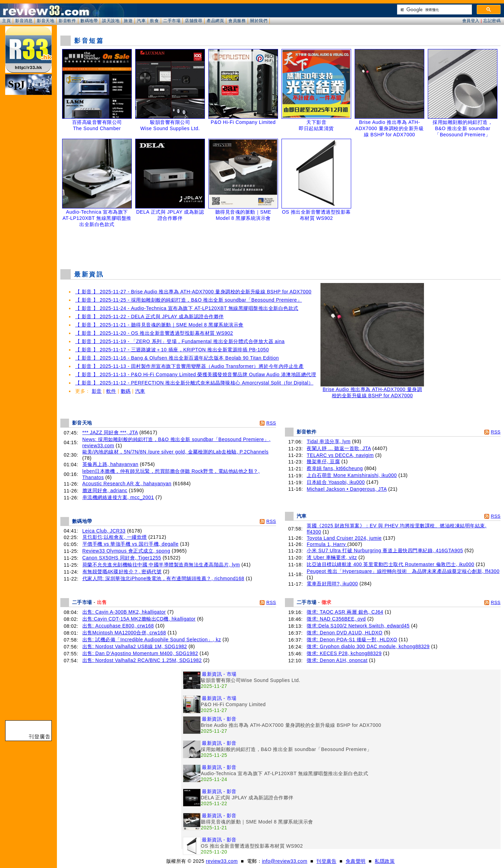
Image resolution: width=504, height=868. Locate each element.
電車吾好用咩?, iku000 (332, 584)
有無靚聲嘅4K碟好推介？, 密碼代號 (122, 572)
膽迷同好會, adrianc (105, 490)
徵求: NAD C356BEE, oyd (336, 619)
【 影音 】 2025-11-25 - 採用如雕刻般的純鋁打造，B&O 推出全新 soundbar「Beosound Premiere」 (189, 300)
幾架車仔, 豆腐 (323, 461)
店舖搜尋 (194, 21)
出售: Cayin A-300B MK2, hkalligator (124, 612)
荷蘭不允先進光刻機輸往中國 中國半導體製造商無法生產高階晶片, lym (161, 565)
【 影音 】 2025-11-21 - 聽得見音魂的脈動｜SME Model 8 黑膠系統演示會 (159, 325)
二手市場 (172, 21)
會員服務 (237, 21)
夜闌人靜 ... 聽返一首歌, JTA (339, 448)
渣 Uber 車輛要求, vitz (332, 557)
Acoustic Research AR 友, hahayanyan (127, 484)
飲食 (154, 21)
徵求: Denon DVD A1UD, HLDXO (344, 633)
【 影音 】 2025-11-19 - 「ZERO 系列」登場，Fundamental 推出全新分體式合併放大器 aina (180, 341)
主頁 (6, 21)
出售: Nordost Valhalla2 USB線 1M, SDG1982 (135, 646)
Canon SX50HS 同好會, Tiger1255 (122, 558)
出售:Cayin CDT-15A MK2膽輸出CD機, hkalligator (139, 619)
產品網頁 (215, 21)
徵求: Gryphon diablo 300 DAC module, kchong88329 (368, 646)
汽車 (141, 21)
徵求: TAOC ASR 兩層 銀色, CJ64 (345, 612)
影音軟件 (67, 21)
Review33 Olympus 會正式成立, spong (126, 551)
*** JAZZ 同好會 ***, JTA (110, 432)
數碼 (126, 391)
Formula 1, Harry (327, 544)
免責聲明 (356, 861)
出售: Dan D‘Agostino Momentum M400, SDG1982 (140, 653)
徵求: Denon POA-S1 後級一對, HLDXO (352, 640)
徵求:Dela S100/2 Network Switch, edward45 (358, 626)
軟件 (111, 391)
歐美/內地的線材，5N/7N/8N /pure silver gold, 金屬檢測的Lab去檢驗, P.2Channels (176, 452)
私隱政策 (385, 861)
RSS (271, 423)
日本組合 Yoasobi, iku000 (336, 482)
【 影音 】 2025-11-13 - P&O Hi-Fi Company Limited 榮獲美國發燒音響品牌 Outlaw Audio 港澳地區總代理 (196, 374)
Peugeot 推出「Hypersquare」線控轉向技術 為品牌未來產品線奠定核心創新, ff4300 (403, 571)
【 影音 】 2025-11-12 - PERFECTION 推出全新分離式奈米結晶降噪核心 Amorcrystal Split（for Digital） (194, 383)
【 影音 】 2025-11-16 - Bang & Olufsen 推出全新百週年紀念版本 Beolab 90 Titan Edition (177, 358)
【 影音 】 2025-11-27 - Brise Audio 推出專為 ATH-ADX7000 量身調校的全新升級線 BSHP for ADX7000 (193, 292)
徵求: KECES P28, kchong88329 (344, 653)
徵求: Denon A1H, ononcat (337, 660)
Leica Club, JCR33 (104, 531)
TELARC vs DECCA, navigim (340, 455)
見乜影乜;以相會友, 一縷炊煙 (115, 537)
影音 (97, 391)
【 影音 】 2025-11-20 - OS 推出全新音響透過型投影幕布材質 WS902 (154, 333)
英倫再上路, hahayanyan (111, 464)
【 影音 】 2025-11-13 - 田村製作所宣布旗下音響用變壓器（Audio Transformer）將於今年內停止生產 (189, 366)
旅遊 (128, 21)
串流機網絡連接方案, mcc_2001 (118, 497)
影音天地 (46, 21)
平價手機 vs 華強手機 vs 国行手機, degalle (131, 544)
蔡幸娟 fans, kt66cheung (335, 468)
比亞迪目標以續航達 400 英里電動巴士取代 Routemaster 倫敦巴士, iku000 (391, 564)
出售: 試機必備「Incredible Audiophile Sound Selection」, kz (152, 640)
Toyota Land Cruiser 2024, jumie (344, 538)
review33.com (222, 861)
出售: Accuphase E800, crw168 (118, 626)
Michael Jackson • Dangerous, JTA (347, 489)
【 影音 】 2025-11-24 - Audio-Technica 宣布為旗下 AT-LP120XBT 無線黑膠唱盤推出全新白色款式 (187, 308)
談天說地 (111, 21)
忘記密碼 (492, 21)
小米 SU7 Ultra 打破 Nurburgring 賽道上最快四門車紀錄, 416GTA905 (385, 550)
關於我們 (259, 21)
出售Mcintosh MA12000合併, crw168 (124, 633)
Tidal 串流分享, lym (329, 441)
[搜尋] (434, 10)
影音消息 (24, 21)
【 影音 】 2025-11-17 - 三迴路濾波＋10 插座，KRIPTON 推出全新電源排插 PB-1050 (172, 350)
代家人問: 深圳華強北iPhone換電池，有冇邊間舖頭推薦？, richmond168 (164, 578)
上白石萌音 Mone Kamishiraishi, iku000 (352, 475)
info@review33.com (285, 861)
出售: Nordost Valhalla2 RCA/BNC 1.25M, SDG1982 (142, 660)
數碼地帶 (89, 21)
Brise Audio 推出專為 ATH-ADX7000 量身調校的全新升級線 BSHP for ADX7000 (372, 390)
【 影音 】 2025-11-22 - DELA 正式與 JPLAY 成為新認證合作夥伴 (150, 316)
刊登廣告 (326, 861)
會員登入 (471, 21)
